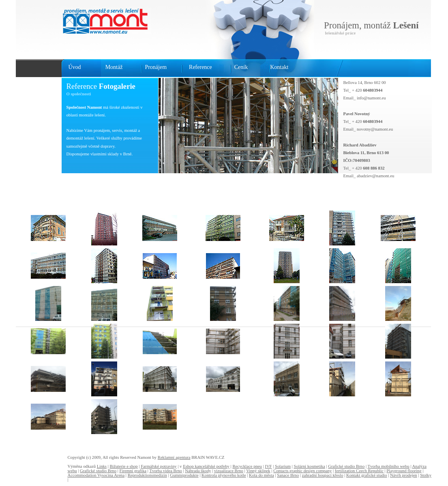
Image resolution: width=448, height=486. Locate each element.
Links (102, 466)
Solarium (283, 466)
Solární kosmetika (310, 466)
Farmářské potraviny (159, 466)
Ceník (241, 67)
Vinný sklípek (258, 471)
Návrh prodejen (404, 475)
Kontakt (279, 67)
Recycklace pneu (247, 466)
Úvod (75, 67)
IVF (268, 466)
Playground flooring (404, 471)
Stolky (426, 475)
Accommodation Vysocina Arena (96, 475)
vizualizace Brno (229, 471)
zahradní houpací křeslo (323, 475)
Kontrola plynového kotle (224, 475)
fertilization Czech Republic (359, 471)
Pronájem (156, 67)
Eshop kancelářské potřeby (206, 466)
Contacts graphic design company (302, 471)
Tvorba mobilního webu (389, 466)
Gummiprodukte (184, 475)
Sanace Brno (288, 475)
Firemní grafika (133, 471)
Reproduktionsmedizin (147, 475)
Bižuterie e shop (123, 466)
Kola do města (262, 475)
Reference (200, 67)
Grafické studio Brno (346, 466)
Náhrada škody (198, 471)
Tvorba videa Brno (166, 471)
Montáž (114, 67)
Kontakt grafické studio (367, 475)
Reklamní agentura (174, 457)
